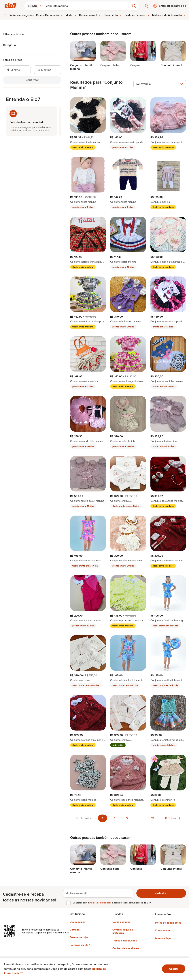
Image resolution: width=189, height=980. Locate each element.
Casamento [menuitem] (113, 15)
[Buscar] (89, 6)
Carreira (75, 930)
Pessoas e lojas (79, 937)
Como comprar (121, 922)
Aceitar (174, 969)
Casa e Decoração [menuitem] (50, 15)
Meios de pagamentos (168, 923)
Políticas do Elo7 (80, 945)
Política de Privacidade (101, 903)
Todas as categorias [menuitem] (21, 15)
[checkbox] (68, 903)
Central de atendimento (127, 948)
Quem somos (78, 922)
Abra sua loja (163, 938)
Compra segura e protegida (123, 931)
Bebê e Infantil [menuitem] (90, 15)
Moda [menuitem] (71, 15)
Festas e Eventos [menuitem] (137, 15)
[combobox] (35, 6)
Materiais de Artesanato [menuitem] (169, 15)
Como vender (163, 930)
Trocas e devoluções (125, 941)
